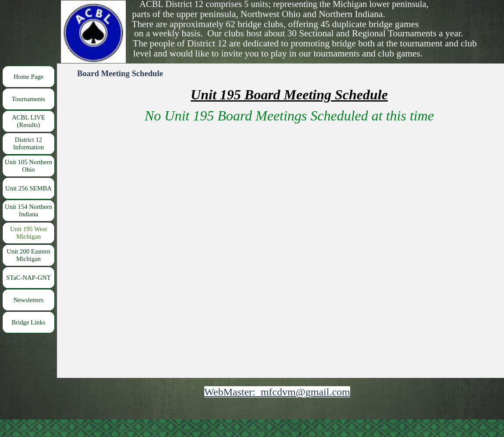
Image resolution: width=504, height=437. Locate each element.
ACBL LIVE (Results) (28, 121)
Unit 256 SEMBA (28, 188)
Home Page (28, 77)
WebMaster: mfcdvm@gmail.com (277, 392)
